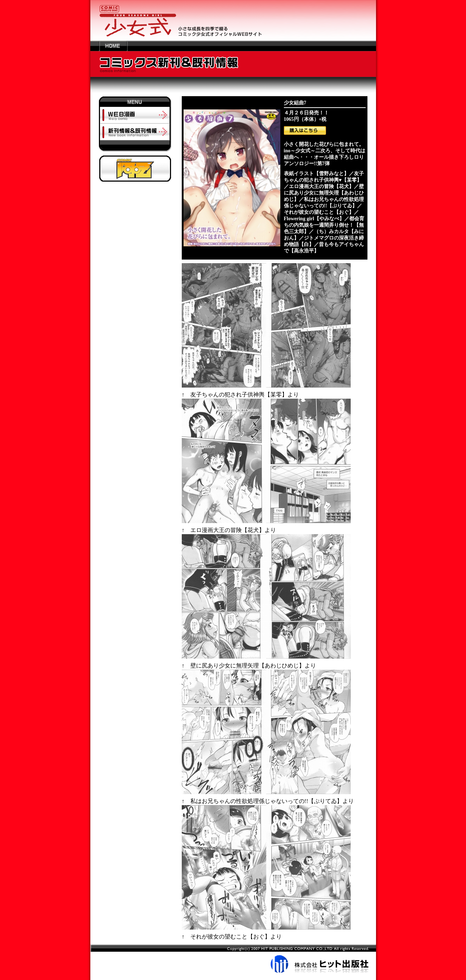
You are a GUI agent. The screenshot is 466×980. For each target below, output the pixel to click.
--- (95, 46)
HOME (113, 46)
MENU (135, 102)
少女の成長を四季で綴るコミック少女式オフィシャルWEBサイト (233, 20)
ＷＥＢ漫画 (135, 115)
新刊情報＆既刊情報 (135, 132)
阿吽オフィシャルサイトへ (135, 169)
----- (135, 148)
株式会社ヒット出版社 (233, 959)
